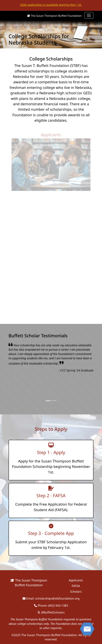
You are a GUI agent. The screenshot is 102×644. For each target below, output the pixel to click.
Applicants (51, 135)
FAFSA (76, 586)
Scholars (76, 592)
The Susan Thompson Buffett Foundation (54, 16)
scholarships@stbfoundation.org (57, 598)
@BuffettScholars (51, 612)
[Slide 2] (54, 401)
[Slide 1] (48, 401)
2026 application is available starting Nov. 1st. (51, 5)
